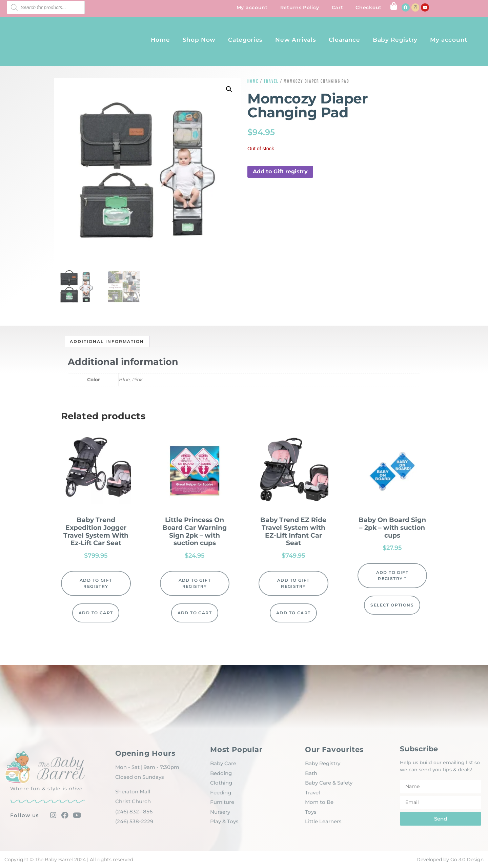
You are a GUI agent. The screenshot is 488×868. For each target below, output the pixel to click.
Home (160, 40)
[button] (229, 89)
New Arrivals (296, 40)
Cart (338, 7)
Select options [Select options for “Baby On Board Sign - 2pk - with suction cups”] (392, 605)
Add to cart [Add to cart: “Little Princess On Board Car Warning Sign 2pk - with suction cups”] (195, 613)
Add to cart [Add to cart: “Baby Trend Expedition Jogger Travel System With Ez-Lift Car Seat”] (96, 613)
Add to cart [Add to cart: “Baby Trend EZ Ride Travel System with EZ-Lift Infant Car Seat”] (293, 613)
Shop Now (199, 40)
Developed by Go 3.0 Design (450, 860)
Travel (271, 81)
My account (252, 7)
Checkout (369, 7)
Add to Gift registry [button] (280, 171)
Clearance (344, 40)
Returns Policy (300, 7)
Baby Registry (395, 40)
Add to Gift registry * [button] (392, 575)
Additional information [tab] (107, 341)
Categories (245, 40)
